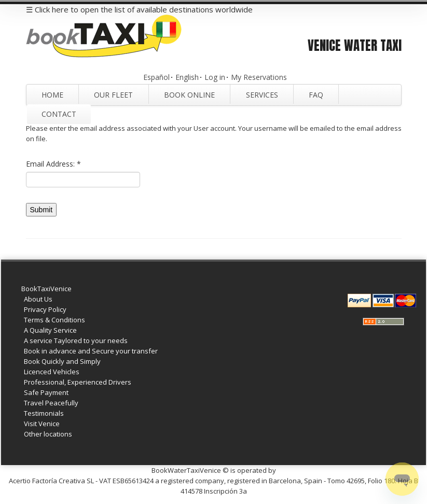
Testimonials (44, 413)
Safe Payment (46, 392)
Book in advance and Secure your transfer (91, 351)
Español (156, 77)
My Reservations (259, 77)
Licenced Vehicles (52, 372)
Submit (42, 210)
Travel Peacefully (51, 403)
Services (262, 95)
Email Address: (53, 164)
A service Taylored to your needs (76, 340)
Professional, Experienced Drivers (78, 382)
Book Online (189, 95)
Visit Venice (42, 424)
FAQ (316, 95)
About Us (38, 299)
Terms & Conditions (54, 320)
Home (52, 95)
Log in (215, 77)
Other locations (48, 434)
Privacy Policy (45, 309)
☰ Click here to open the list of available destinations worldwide (139, 9)
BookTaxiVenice (46, 289)
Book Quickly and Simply (62, 361)
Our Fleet (113, 95)
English (187, 77)
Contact (59, 114)
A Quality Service (50, 330)
